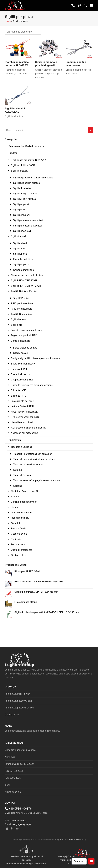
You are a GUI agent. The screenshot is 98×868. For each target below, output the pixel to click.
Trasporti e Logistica (21, 447)
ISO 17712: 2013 (14, 771)
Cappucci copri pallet (22, 380)
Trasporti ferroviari (23, 475)
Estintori (15, 497)
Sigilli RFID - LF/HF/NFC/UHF (26, 286)
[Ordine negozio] (23, 32)
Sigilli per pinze (21, 265)
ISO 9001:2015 (13, 778)
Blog (7, 785)
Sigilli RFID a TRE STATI (24, 280)
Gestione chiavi (19, 555)
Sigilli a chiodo (21, 243)
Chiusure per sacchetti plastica (27, 275)
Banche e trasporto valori (24, 502)
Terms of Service (75, 839)
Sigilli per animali (22, 231)
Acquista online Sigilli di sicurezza (26, 146)
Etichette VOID (19, 390)
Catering (17, 486)
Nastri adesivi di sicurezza (24, 412)
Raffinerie (16, 539)
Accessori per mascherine (24, 433)
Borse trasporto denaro (25, 348)
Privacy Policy (59, 839)
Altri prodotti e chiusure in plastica (28, 428)
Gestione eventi (19, 534)
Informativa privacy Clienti (18, 701)
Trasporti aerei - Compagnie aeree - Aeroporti (37, 480)
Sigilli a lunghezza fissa (25, 194)
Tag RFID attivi (21, 298)
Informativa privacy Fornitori (19, 708)
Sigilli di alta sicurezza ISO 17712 (28, 160)
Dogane (15, 507)
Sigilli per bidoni (21, 215)
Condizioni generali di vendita (20, 750)
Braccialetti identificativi (23, 364)
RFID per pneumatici (22, 309)
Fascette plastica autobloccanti (27, 330)
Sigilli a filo (16, 325)
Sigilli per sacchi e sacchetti (27, 226)
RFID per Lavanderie (22, 303)
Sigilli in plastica (19, 171)
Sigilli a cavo (20, 249)
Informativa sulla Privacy (18, 694)
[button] (85, 6)
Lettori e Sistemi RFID (22, 406)
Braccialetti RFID (20, 369)
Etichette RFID (19, 396)
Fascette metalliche (23, 259)
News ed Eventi (13, 792)
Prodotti (13, 153)
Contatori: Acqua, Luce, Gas (26, 491)
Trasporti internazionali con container (32, 454)
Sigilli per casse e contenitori (28, 220)
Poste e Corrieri (19, 528)
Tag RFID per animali (22, 314)
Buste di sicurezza (20, 374)
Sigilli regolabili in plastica (26, 183)
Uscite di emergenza (22, 550)
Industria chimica (20, 518)
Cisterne (17, 470)
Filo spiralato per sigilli (22, 401)
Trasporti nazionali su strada (28, 464)
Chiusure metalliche (23, 270)
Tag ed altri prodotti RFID (24, 335)
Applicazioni (15, 440)
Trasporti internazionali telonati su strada (34, 459)
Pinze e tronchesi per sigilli (25, 417)
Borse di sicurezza (20, 341)
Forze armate (18, 544)
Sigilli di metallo (19, 236)
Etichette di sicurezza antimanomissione (32, 385)
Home (8, 21)
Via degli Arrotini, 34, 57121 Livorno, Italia (27, 813)
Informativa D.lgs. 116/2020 (19, 764)
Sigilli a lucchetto (22, 188)
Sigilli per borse (21, 210)
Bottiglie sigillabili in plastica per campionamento (36, 358)
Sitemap (61, 856)
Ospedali (16, 523)
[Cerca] (91, 130)
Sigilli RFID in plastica (24, 199)
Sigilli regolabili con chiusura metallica (33, 178)
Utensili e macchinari (22, 422)
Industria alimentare (21, 513)
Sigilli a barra (20, 254)
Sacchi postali (20, 353)
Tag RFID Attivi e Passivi (24, 291)
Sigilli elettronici (19, 319)
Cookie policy (12, 715)
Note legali (10, 757)
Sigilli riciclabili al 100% (23, 165)
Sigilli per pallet (21, 204)
